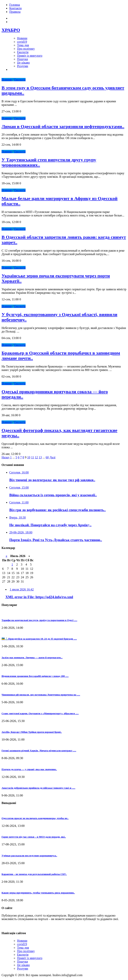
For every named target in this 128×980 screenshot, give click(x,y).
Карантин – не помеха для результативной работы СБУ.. (34, 874)
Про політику (26, 49)
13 (40, 457)
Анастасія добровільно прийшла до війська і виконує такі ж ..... (38, 788)
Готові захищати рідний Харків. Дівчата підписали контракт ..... (39, 751)
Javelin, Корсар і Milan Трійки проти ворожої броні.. (32, 732)
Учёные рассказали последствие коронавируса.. (29, 856)
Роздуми (23, 66)
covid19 (22, 42)
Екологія (23, 52)
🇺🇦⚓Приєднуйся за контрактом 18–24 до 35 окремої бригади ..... (39, 639)
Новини (22, 38)
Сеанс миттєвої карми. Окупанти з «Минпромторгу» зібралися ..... (40, 713)
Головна (15, 5)
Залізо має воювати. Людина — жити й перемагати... (32, 657)
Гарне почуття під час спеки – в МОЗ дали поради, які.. (34, 837)
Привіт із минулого (30, 56)
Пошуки (22, 59)
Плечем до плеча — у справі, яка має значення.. (29, 769)
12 (36, 457)
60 (47, 457)
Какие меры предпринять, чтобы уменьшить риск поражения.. (38, 893)
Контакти (15, 8)
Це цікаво (23, 63)
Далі (53, 457)
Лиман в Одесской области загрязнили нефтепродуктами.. (63, 126)
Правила (15, 12)
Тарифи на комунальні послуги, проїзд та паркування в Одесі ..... (39, 620)
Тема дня (23, 45)
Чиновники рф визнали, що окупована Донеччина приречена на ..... (41, 695)
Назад (5, 457)
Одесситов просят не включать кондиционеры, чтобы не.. (35, 818)
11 (32, 457)
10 (29, 457)
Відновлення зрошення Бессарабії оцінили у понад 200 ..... (35, 676)
